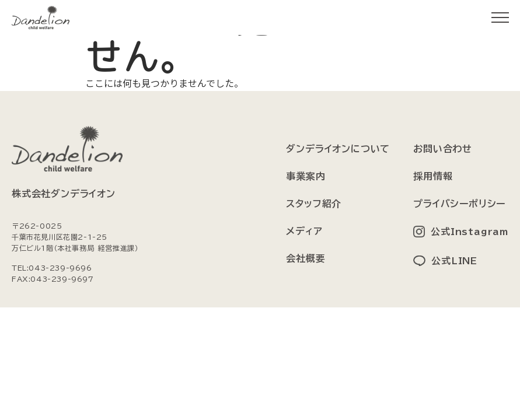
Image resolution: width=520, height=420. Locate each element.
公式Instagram (470, 232)
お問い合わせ (443, 149)
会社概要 (306, 258)
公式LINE (454, 261)
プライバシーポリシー (459, 204)
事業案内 (306, 176)
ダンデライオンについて (338, 149)
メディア (304, 231)
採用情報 (433, 176)
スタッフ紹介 (314, 204)
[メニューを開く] (500, 17)
